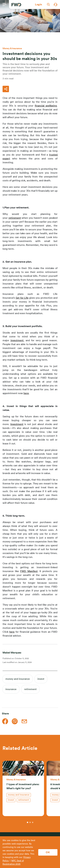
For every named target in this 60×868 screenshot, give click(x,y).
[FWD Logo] (16, 5)
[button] (39, 5)
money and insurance (18, 679)
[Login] (39, 5)
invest (41, 679)
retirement (30, 689)
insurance (11, 689)
